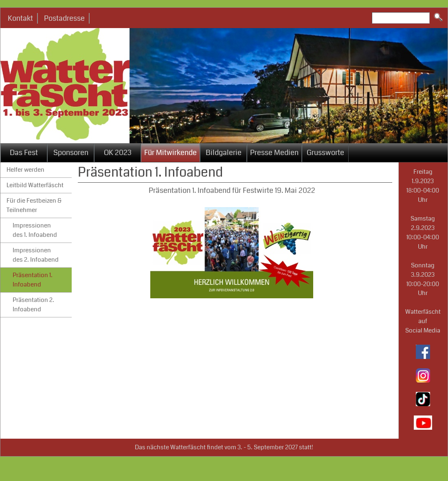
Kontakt (20, 18)
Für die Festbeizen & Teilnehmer (34, 205)
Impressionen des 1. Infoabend (35, 230)
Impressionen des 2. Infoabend (36, 255)
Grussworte (325, 153)
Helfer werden (25, 170)
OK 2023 (118, 153)
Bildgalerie (224, 153)
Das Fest (24, 153)
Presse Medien (274, 153)
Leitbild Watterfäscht (35, 185)
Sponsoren (71, 153)
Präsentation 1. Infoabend (33, 280)
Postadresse (64, 18)
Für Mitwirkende (170, 153)
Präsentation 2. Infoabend (33, 305)
